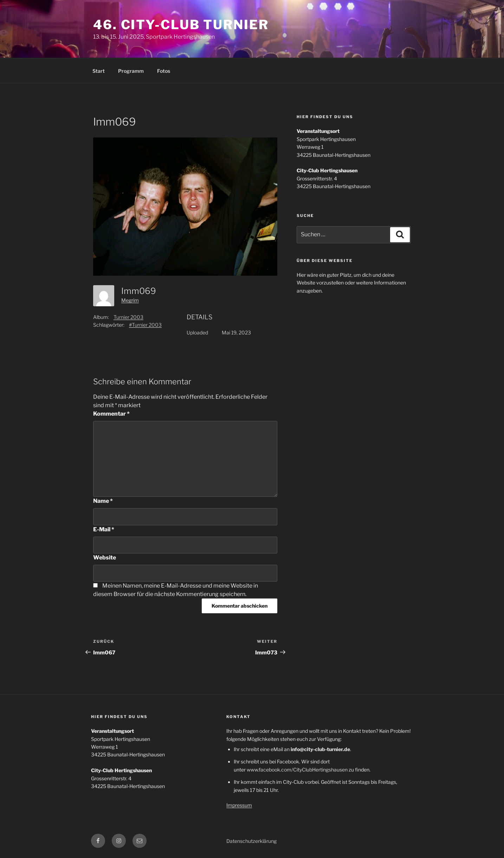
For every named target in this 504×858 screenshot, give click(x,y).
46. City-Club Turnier (181, 25)
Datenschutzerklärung (251, 841)
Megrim (130, 300)
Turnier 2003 (128, 317)
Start (99, 71)
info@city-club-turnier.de (320, 749)
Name (103, 501)
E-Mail (104, 529)
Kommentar (111, 414)
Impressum (239, 805)
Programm (131, 71)
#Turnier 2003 (145, 325)
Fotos (164, 71)
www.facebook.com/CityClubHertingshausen (297, 770)
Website (105, 558)
